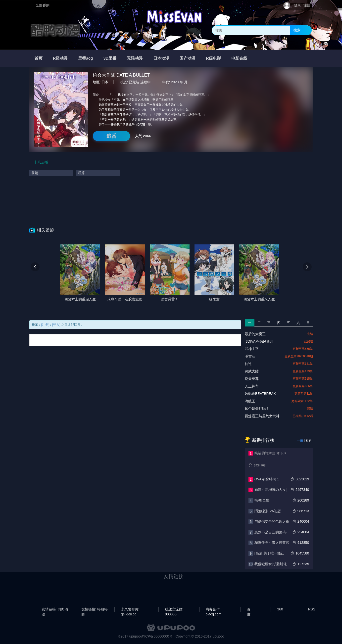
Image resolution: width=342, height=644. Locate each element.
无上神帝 (252, 386)
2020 (175, 82)
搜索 (297, 30)
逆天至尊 (252, 379)
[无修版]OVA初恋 (268, 511)
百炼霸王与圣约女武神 (262, 416)
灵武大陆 (252, 371)
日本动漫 (161, 58)
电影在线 (239, 58)
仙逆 (248, 364)
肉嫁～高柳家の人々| (271, 490)
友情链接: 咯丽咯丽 (95, 609)
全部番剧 (43, 5)
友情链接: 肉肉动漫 (55, 609)
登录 (297, 5)
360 (280, 609)
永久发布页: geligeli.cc (130, 609)
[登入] (56, 325)
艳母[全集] (262, 500)
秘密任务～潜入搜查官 (272, 543)
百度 (249, 609)
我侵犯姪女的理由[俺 (271, 564)
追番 (111, 136)
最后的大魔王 (255, 334)
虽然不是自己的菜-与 (271, 532)
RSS (312, 609)
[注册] (45, 325)
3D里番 (110, 58)
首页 (39, 58)
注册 (307, 5)
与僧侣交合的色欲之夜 (272, 521)
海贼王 (250, 401)
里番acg (86, 58)
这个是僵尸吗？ (257, 409)
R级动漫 (60, 58)
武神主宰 (252, 349)
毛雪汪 (250, 356)
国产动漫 (188, 58)
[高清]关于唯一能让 (269, 553)
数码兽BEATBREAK (260, 394)
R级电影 (213, 58)
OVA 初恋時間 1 (267, 479)
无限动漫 (135, 58)
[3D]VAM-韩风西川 (259, 341)
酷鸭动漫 (55, 30)
